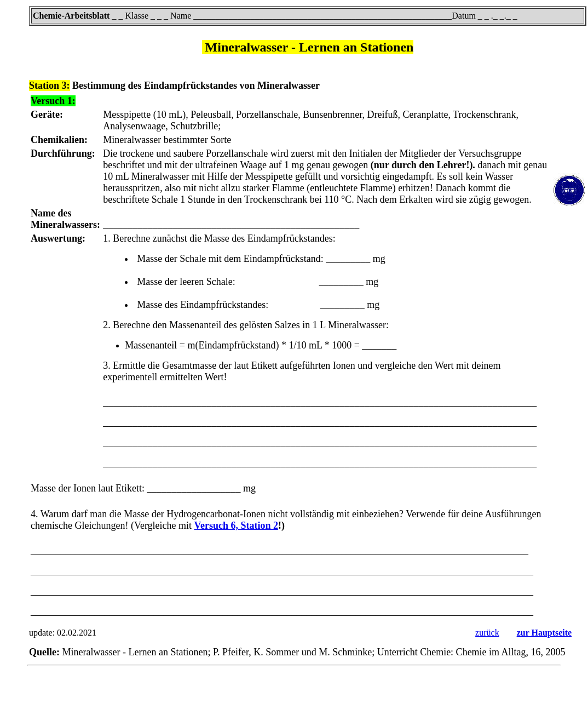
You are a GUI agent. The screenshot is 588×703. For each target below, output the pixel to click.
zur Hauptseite (544, 633)
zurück (487, 633)
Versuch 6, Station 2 (236, 525)
